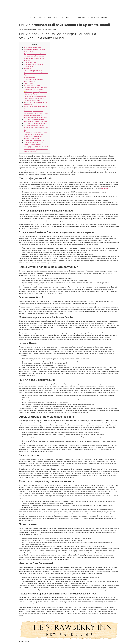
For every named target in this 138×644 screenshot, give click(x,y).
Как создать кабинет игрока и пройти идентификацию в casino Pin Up (36, 128)
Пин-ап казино (29, 83)
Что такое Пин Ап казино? (32, 86)
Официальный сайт (30, 62)
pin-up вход (105, 189)
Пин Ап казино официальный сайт (35, 96)
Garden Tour (68, 17)
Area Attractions (48, 17)
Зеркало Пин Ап (29, 69)
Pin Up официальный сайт (32, 48)
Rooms (82, 17)
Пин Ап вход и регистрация (33, 71)
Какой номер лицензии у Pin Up (34, 140)
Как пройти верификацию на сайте (35, 124)
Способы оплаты (29, 77)
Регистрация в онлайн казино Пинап (36, 147)
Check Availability (98, 17)
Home (32, 17)
